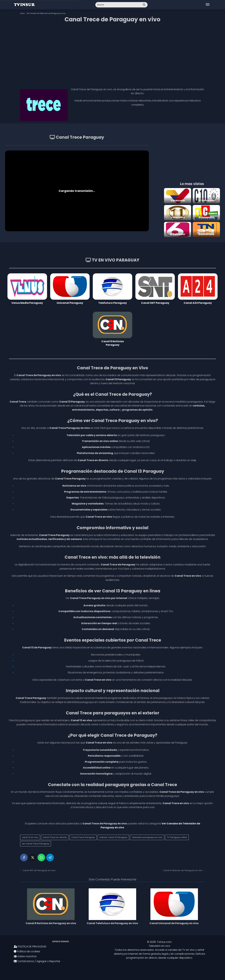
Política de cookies (27, 951)
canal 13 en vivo (30, 837)
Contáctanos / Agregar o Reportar (37, 961)
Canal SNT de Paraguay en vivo (39, 870)
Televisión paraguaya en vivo (147, 837)
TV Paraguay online (177, 837)
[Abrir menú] (208, 5)
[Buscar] (144, 5)
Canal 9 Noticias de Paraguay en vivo (183, 870)
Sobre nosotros (25, 956)
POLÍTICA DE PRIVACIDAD (30, 947)
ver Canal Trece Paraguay (36, 844)
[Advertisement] (113, 54)
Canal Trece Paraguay (83, 837)
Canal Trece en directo (55, 837)
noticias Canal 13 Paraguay (113, 837)
